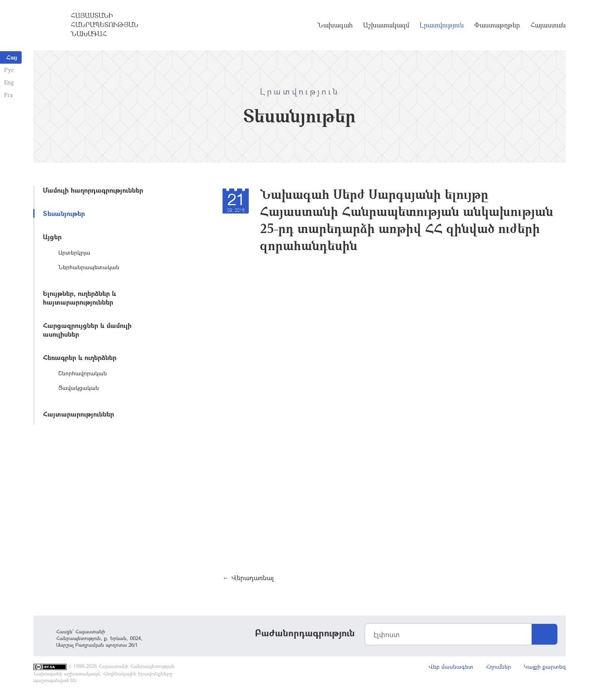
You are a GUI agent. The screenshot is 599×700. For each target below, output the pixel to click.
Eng (9, 82)
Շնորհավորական (83, 373)
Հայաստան (548, 25)
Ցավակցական (79, 388)
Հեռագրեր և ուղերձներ (80, 357)
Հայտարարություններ (78, 414)
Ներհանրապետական (89, 267)
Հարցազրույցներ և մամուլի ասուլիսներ (87, 330)
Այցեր (52, 237)
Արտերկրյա (74, 252)
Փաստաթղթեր (497, 25)
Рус (9, 70)
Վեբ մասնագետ (451, 666)
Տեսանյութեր (64, 213)
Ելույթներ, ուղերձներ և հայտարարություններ (79, 298)
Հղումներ (499, 666)
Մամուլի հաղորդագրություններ (93, 190)
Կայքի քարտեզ (545, 666)
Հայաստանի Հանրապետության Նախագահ (105, 25)
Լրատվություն (442, 25)
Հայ (12, 57)
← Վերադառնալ (248, 577)
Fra (9, 95)
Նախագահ (335, 25)
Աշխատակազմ (386, 25)
